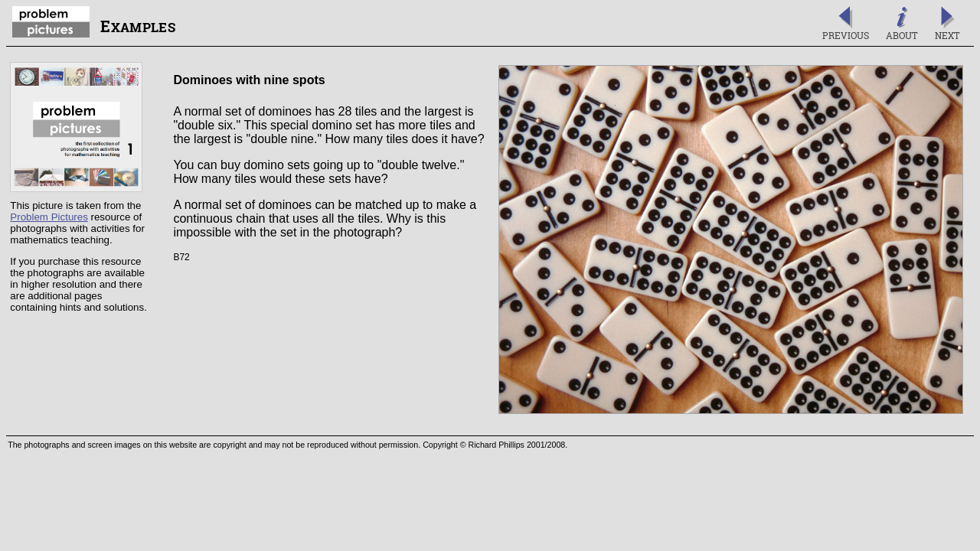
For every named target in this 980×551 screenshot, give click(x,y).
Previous (846, 24)
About (902, 24)
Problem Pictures (49, 217)
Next (947, 24)
